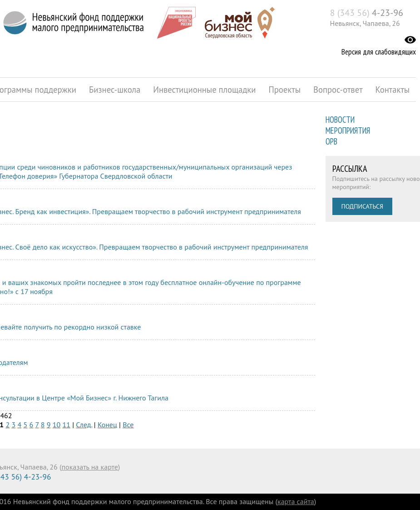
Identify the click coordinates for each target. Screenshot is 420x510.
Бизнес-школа (115, 90)
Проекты (284, 90)
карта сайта (296, 501)
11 (66, 425)
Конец (107, 425)
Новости (340, 120)
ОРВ (331, 141)
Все (128, 425)
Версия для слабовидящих (379, 52)
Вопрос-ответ (338, 90)
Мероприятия (348, 130)
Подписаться (363, 206)
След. (84, 425)
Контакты (393, 90)
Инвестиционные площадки (204, 90)
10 (57, 425)
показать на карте (90, 467)
